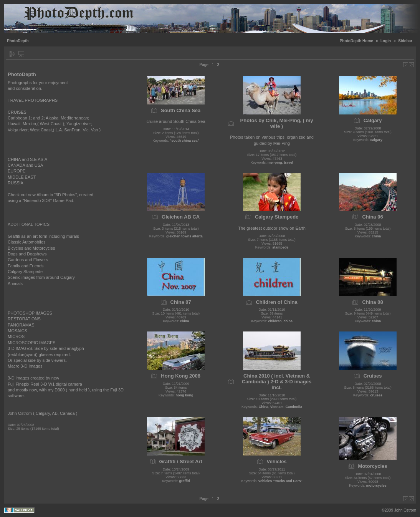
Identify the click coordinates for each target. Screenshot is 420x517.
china (377, 236)
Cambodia (294, 407)
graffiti (184, 481)
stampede (280, 247)
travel (289, 162)
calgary (377, 140)
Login (386, 41)
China (264, 407)
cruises (377, 395)
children (275, 321)
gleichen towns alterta (184, 236)
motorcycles (376, 486)
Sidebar (405, 41)
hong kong (184, 395)
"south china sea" (184, 141)
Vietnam (277, 407)
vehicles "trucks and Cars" (280, 481)
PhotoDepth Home (356, 41)
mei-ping (275, 162)
